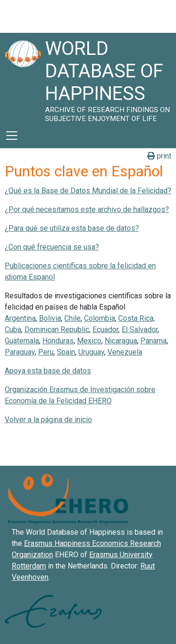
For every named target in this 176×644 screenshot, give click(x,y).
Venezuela (125, 352)
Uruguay (91, 352)
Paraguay (20, 352)
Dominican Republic (57, 330)
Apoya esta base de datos (48, 371)
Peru (46, 352)
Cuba (13, 330)
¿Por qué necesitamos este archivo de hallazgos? (87, 209)
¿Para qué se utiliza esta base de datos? (72, 228)
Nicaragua (121, 341)
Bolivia (50, 318)
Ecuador (105, 330)
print (159, 156)
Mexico (89, 341)
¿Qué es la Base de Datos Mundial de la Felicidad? (88, 191)
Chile (73, 318)
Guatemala (22, 341)
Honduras (58, 341)
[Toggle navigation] (12, 136)
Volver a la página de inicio (48, 420)
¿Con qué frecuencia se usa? (52, 247)
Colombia (99, 318)
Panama (153, 341)
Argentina (20, 318)
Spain (66, 352)
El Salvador (140, 330)
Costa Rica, (137, 318)
